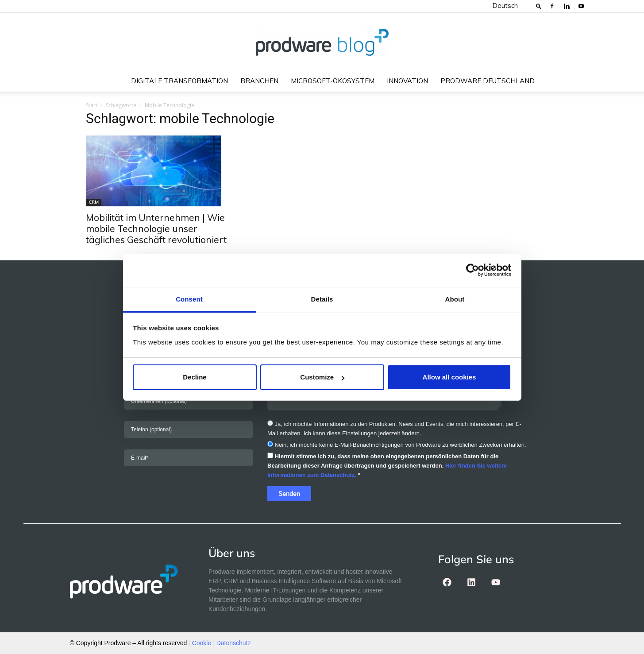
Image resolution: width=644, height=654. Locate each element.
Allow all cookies (449, 377)
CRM (94, 202)
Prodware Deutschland (488, 81)
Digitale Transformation (179, 81)
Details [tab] (322, 299)
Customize (322, 377)
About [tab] (455, 299)
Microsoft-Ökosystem (333, 81)
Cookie (202, 643)
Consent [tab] (189, 299)
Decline (195, 377)
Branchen (259, 81)
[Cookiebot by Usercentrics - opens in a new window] (472, 270)
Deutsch (505, 6)
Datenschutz (234, 643)
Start (92, 105)
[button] (539, 6)
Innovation (407, 81)
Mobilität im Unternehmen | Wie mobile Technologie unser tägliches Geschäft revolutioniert (156, 228)
